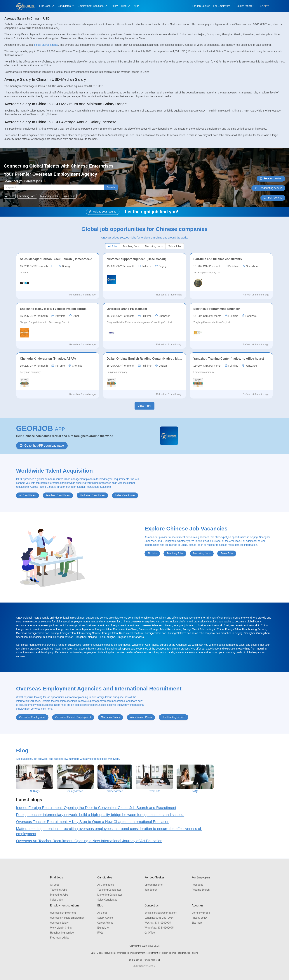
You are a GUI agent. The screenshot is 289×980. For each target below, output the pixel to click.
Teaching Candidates (109, 890)
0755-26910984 (159, 918)
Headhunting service (62, 933)
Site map (197, 923)
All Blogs (102, 913)
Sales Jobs (56, 900)
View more (144, 406)
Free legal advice (60, 938)
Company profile (201, 913)
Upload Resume (154, 885)
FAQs (100, 933)
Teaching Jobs (59, 890)
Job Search (151, 890)
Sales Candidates (107, 900)
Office (150, 933)
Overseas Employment (63, 913)
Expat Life (103, 928)
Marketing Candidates (110, 895)
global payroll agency (46, 45)
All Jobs (55, 885)
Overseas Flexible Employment (68, 918)
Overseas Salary (59, 923)
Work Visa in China (61, 928)
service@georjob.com (161, 913)
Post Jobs (197, 885)
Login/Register (245, 6)
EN (262, 6)
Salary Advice (105, 918)
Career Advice (105, 923)
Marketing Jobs (59, 895)
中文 (267, 6)
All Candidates (106, 885)
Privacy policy (200, 918)
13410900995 (158, 923)
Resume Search (201, 890)
